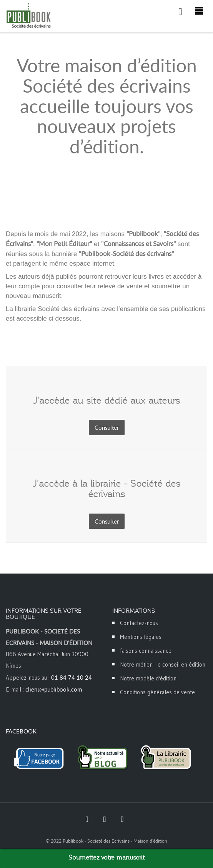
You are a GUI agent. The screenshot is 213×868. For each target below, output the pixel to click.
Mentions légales (141, 637)
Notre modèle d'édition (148, 678)
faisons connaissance (146, 651)
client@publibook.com (54, 689)
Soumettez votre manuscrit (106, 858)
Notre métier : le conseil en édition (163, 664)
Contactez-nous (139, 623)
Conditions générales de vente (157, 692)
